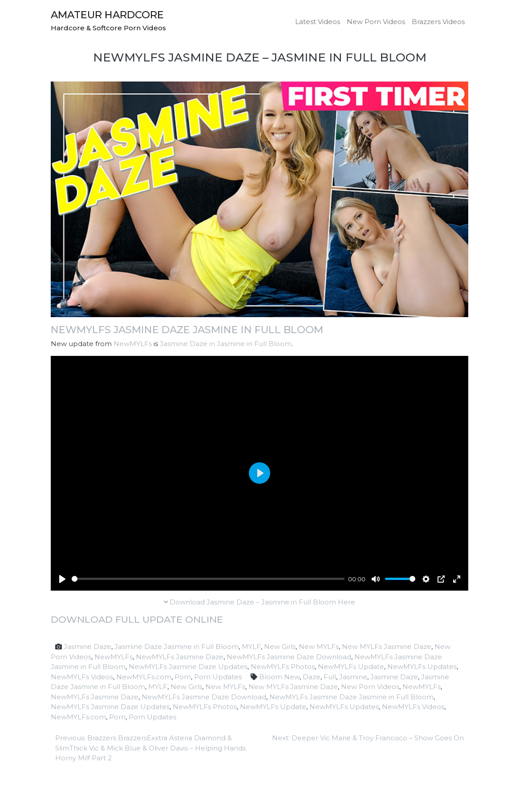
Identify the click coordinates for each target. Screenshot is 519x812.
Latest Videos (318, 22)
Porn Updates (218, 677)
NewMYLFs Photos (283, 667)
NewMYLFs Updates (422, 667)
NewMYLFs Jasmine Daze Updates (188, 667)
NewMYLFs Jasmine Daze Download (289, 657)
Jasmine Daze (87, 647)
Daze (312, 677)
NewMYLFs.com (144, 677)
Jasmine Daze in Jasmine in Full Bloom (226, 344)
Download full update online (137, 619)
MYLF (251, 647)
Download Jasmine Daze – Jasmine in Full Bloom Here (259, 602)
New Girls (280, 647)
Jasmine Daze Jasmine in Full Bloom (176, 647)
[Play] (62, 579)
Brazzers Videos (438, 22)
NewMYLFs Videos (82, 677)
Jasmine (353, 677)
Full (330, 677)
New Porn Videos (376, 22)
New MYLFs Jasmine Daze (387, 647)
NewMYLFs (133, 344)
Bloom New (279, 677)
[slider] (208, 579)
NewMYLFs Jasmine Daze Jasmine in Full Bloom (187, 330)
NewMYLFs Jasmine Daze (180, 657)
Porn (183, 677)
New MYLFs (319, 647)
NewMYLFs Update (351, 667)
